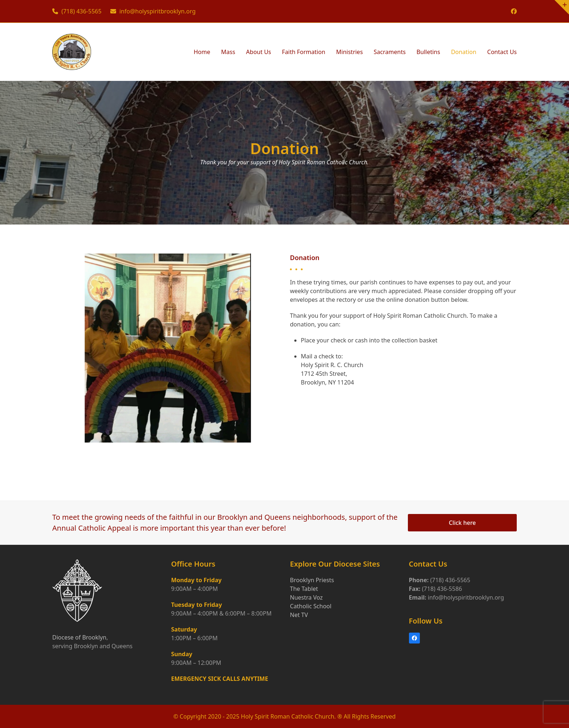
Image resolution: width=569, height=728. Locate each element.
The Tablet (304, 589)
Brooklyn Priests (312, 580)
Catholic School (311, 606)
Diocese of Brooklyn (79, 637)
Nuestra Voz (306, 597)
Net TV (299, 615)
